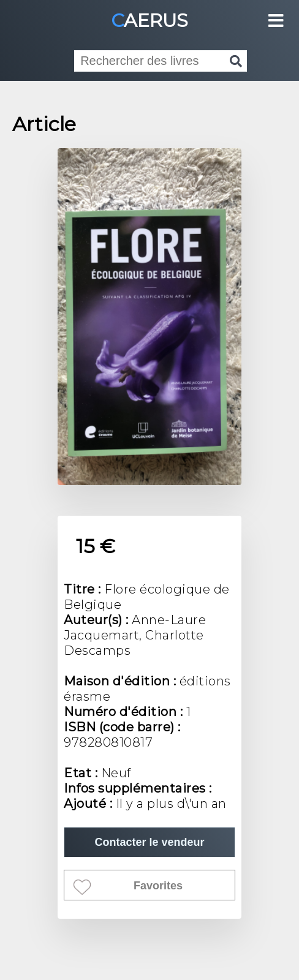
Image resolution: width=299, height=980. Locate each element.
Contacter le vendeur (149, 842)
